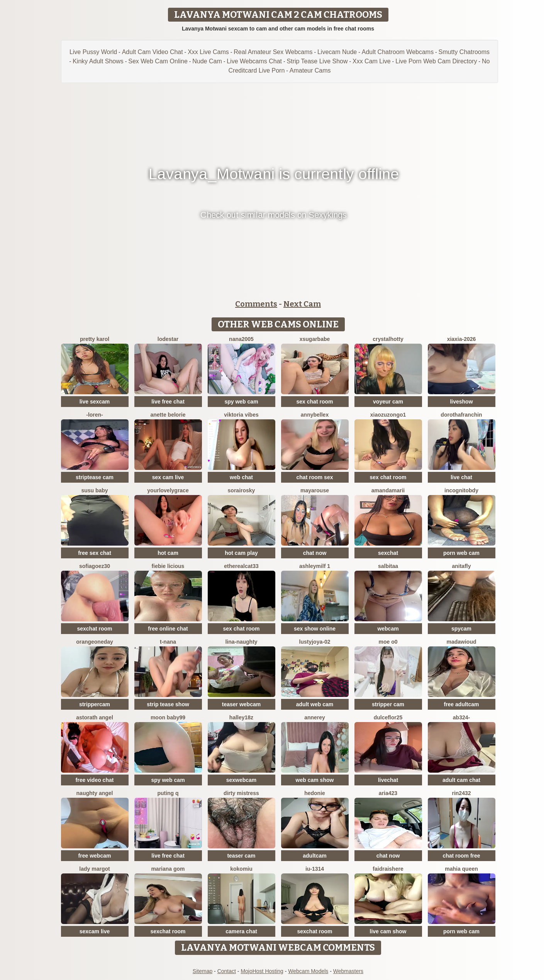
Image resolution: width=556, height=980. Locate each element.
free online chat (168, 629)
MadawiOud (461, 642)
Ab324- (461, 717)
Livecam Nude (337, 52)
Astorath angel (95, 717)
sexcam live (95, 931)
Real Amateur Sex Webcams (273, 52)
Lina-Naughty (241, 642)
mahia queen (461, 869)
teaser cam (241, 856)
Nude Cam (207, 61)
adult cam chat (461, 780)
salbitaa (388, 566)
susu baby (94, 490)
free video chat (95, 780)
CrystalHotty (388, 339)
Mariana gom (168, 869)
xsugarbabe (315, 339)
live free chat (168, 402)
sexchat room (94, 629)
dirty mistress (241, 793)
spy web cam (241, 402)
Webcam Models (308, 971)
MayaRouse (315, 490)
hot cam (168, 553)
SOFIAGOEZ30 (95, 566)
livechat (388, 780)
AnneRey (315, 717)
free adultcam (461, 704)
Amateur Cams (310, 70)
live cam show (388, 931)
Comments (256, 304)
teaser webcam (241, 704)
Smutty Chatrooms (464, 52)
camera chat (241, 931)
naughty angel (95, 793)
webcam (388, 629)
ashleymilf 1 (315, 566)
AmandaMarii (388, 490)
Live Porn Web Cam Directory (436, 61)
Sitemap (203, 971)
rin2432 (461, 793)
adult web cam (315, 704)
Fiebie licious (168, 566)
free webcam (95, 856)
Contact (227, 971)
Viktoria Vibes (241, 415)
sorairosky (242, 490)
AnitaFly (461, 566)
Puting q (168, 793)
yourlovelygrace (168, 490)
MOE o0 (388, 642)
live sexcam (95, 402)
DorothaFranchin (461, 415)
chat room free (461, 856)
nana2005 (241, 339)
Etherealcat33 (241, 566)
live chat (461, 477)
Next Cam (302, 304)
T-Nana (168, 642)
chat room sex (315, 477)
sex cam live (168, 477)
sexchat (388, 553)
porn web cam (461, 553)
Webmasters (348, 971)
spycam (461, 629)
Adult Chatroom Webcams (398, 52)
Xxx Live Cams (208, 52)
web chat (241, 477)
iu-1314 (315, 869)
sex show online (315, 629)
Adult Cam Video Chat (153, 52)
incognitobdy (461, 490)
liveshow (461, 402)
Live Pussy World (93, 52)
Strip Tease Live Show (317, 61)
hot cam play (241, 553)
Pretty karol (95, 339)
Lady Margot (94, 869)
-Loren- (95, 415)
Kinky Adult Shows (98, 61)
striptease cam (95, 477)
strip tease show (168, 704)
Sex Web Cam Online (158, 61)
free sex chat (95, 553)
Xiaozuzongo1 (388, 415)
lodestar (168, 339)
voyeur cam (388, 402)
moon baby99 (168, 717)
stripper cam (388, 704)
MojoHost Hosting (262, 971)
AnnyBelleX (315, 415)
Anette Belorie (168, 415)
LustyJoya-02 (315, 642)
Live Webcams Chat (254, 61)
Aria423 (388, 793)
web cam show (315, 780)
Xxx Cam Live (372, 61)
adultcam (314, 856)
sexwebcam (242, 780)
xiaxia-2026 (462, 339)
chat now (315, 553)
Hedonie (315, 793)
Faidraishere (388, 869)
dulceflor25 (388, 717)
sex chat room (315, 402)
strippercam (95, 704)
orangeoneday (95, 642)
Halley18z (241, 717)
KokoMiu (241, 869)
